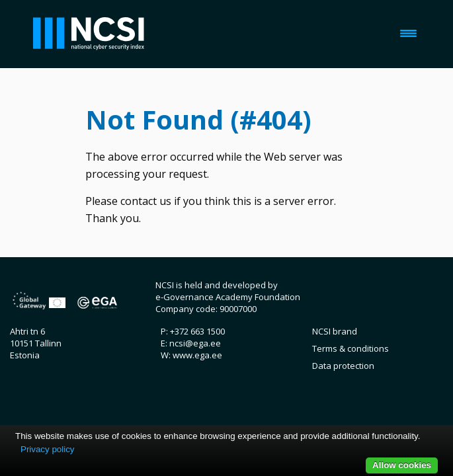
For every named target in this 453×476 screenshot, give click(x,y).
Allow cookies (402, 465)
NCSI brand (335, 331)
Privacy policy (47, 449)
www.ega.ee (197, 355)
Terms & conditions (350, 348)
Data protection (343, 366)
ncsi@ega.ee (195, 343)
